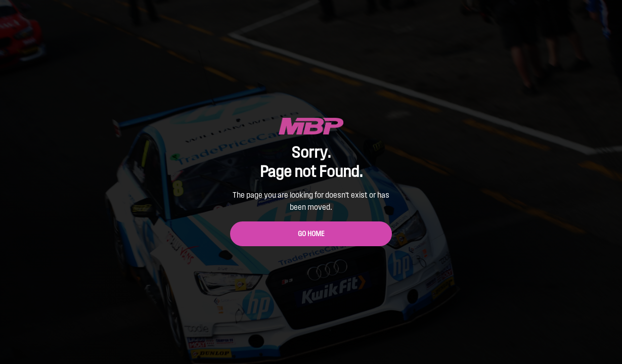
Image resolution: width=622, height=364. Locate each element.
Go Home (311, 234)
